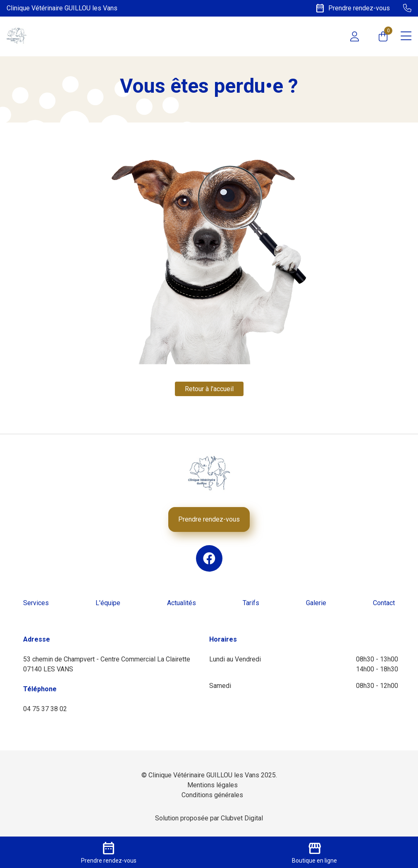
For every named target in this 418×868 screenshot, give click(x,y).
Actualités (182, 603)
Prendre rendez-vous (209, 519)
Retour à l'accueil (209, 389)
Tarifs (251, 603)
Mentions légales (213, 785)
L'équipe (108, 603)
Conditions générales (212, 795)
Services (36, 603)
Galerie (316, 603)
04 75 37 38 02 (45, 709)
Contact (384, 603)
